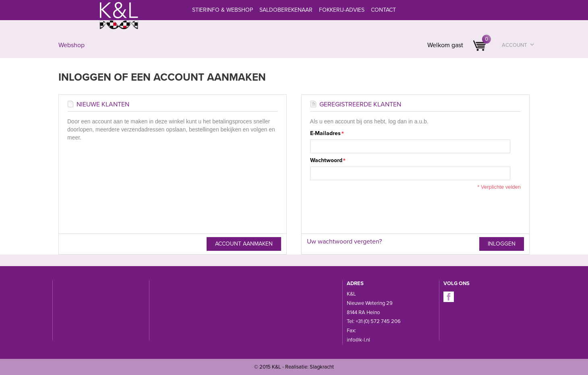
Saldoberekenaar (286, 10)
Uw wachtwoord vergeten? (344, 242)
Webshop (71, 45)
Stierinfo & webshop (223, 10)
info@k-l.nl (358, 340)
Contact (383, 10)
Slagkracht (322, 367)
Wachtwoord (326, 160)
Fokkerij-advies (342, 10)
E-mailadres (325, 133)
